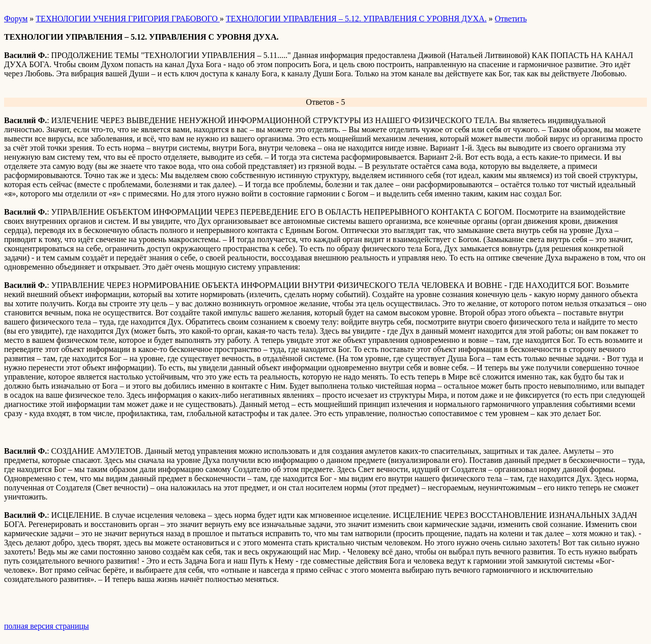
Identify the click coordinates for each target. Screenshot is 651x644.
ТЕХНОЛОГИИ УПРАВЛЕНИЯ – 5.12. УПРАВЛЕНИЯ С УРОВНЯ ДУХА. (356, 19)
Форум (16, 19)
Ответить (511, 19)
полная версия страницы (47, 626)
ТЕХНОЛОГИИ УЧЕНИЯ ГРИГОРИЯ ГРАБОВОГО (128, 19)
